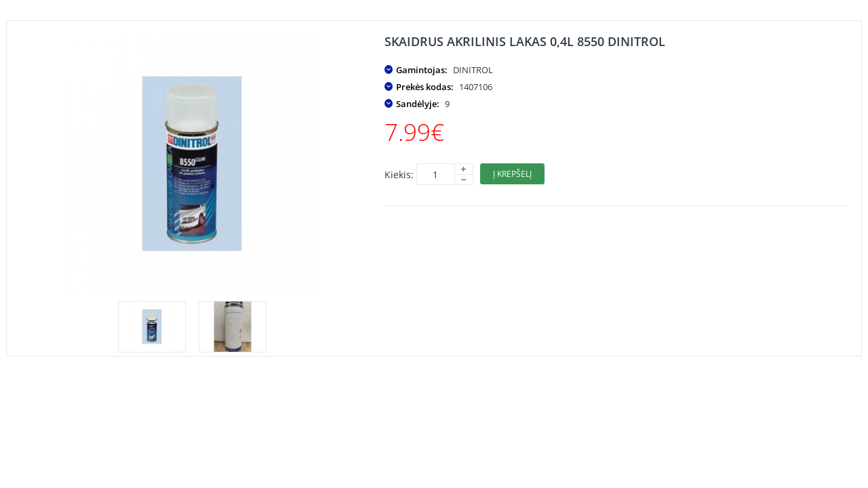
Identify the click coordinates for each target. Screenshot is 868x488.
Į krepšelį (512, 174)
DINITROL (473, 70)
